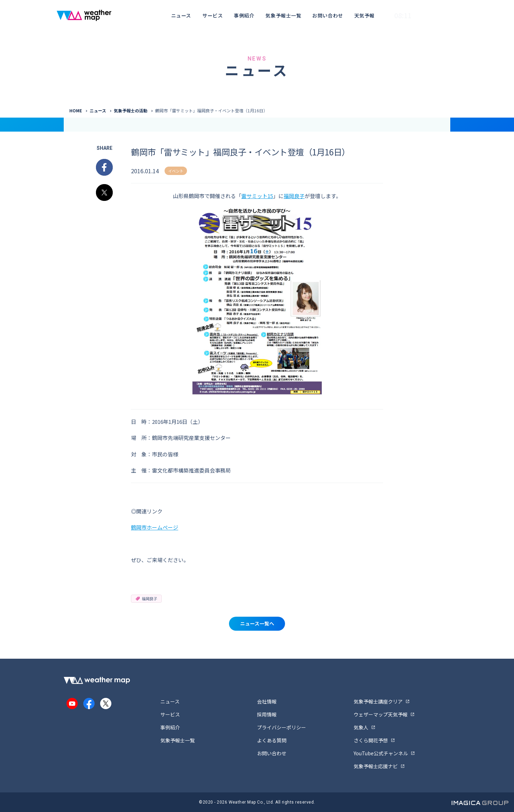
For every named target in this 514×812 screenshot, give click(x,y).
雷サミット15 (257, 196)
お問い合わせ (328, 15)
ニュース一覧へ (257, 623)
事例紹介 (244, 15)
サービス (213, 15)
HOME (76, 110)
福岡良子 (294, 196)
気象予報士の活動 (131, 110)
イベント (176, 171)
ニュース (181, 15)
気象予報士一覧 (283, 15)
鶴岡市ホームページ (155, 527)
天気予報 (364, 15)
